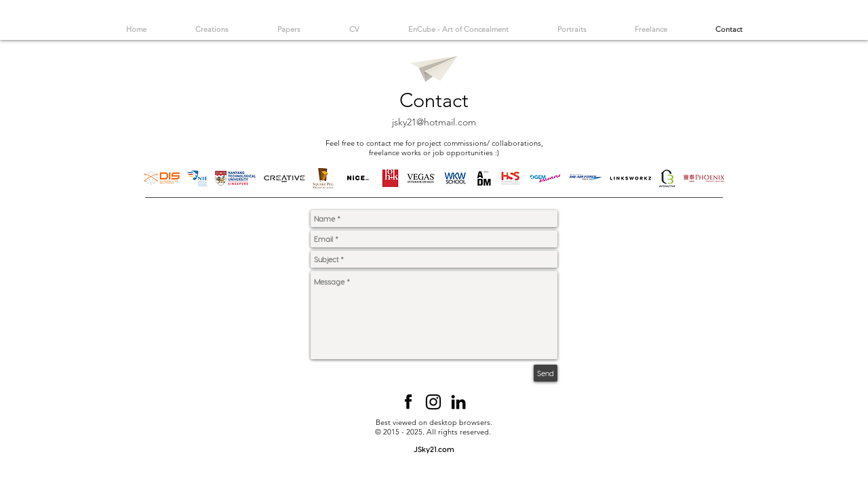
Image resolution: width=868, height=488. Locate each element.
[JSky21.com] (434, 449)
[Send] (546, 373)
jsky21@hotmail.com (434, 122)
